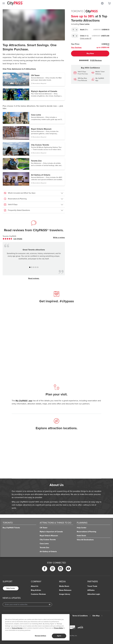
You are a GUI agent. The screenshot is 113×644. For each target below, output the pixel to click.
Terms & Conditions (80, 616)
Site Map (96, 616)
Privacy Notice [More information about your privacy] (58, 628)
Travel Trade (92, 586)
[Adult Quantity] (75, 30)
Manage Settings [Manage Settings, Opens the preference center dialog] (40, 636)
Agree (59, 636)
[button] (34, 79)
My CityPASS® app (24, 401)
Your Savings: (76, 48)
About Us (35, 586)
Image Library (65, 594)
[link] (12, 239)
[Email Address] (27, 604)
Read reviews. (34, 278)
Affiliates (91, 590)
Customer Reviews (38, 594)
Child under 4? (86, 38)
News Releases (65, 590)
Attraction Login (94, 594)
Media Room (64, 586)
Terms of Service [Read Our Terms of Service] (17, 628)
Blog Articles (36, 590)
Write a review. (59, 238)
